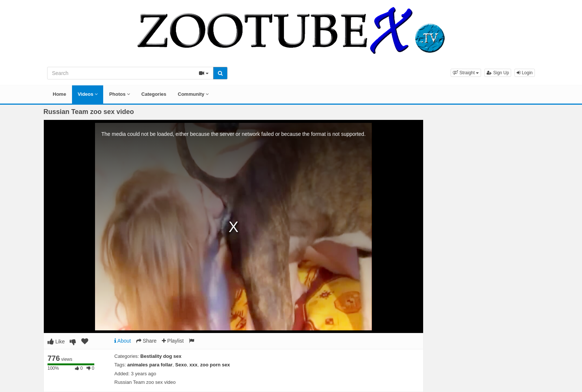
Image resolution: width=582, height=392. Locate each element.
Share (146, 341)
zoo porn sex (215, 365)
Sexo (181, 365)
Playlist (173, 341)
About (123, 341)
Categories (154, 94)
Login (525, 73)
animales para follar (150, 365)
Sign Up (498, 73)
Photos (120, 94)
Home (59, 94)
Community (193, 94)
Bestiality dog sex (161, 356)
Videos (88, 94)
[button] (466, 73)
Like (56, 342)
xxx (193, 365)
